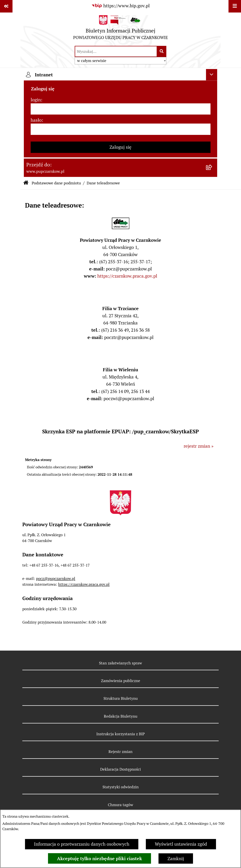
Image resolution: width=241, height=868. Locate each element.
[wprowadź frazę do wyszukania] (116, 52)
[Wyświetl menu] (235, 6)
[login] (121, 109)
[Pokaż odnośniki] (6, 6)
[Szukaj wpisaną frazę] (162, 52)
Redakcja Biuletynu (121, 716)
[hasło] (121, 129)
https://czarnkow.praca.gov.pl (127, 276)
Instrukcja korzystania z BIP (121, 734)
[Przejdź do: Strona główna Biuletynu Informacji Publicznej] (26, 183)
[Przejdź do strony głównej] (121, 29)
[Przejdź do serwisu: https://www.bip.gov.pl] (120, 6)
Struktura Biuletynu (121, 698)
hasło (36, 120)
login (36, 100)
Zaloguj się (120, 147)
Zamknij (176, 859)
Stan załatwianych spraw (120, 663)
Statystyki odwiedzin (121, 787)
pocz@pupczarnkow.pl (56, 579)
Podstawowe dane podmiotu (56, 183)
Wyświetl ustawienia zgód (181, 844)
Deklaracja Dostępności (120, 769)
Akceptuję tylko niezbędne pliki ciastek (99, 858)
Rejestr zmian (120, 752)
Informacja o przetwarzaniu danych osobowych (82, 844)
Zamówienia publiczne (121, 681)
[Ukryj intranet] (212, 75)
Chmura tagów (120, 805)
